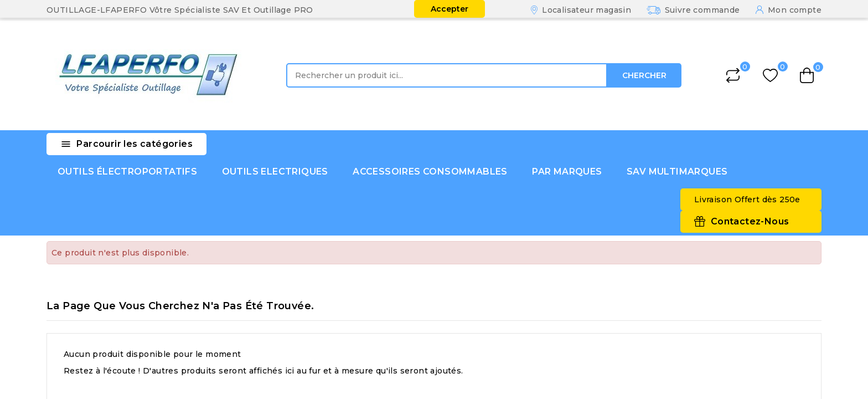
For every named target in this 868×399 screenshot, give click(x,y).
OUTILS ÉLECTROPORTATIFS (127, 172)
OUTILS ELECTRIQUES (275, 172)
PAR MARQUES (567, 172)
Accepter (449, 9)
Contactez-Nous (750, 221)
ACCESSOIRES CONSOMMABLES (430, 172)
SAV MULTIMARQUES (677, 172)
